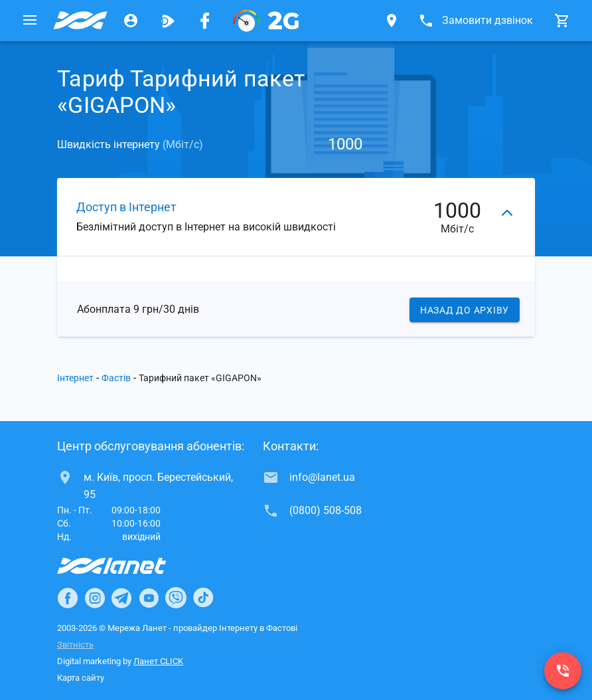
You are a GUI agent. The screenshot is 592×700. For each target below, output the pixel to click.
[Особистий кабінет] (131, 21)
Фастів (116, 379)
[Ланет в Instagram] (95, 598)
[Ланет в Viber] (176, 598)
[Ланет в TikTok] (203, 598)
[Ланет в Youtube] (149, 598)
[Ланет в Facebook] (68, 598)
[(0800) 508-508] (563, 671)
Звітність (75, 645)
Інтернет (75, 379)
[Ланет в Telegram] (121, 598)
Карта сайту (81, 678)
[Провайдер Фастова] (80, 21)
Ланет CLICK (158, 661)
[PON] (266, 21)
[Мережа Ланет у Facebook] (205, 21)
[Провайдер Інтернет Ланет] (127, 566)
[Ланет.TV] (168, 21)
